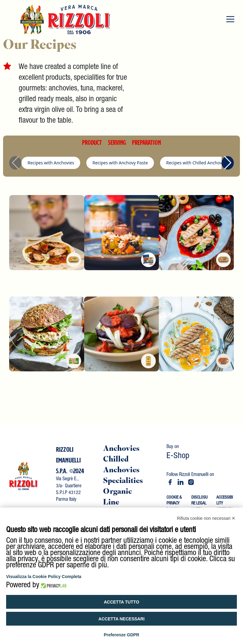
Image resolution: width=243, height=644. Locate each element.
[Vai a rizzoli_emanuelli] (191, 482)
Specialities (123, 481)
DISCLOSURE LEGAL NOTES (199, 504)
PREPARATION (146, 142)
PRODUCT (92, 142)
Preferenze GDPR (121, 635)
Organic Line (118, 497)
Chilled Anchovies (121, 465)
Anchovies (121, 449)
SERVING (117, 142)
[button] (228, 163)
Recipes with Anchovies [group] (51, 163)
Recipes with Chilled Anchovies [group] (197, 163)
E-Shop (178, 456)
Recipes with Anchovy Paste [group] (120, 163)
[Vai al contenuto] (24, 475)
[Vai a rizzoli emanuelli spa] (181, 482)
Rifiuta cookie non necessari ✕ (206, 518)
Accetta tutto (121, 602)
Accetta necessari (122, 619)
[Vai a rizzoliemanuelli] (170, 482)
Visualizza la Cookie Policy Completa (44, 577)
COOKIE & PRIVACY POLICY (174, 504)
